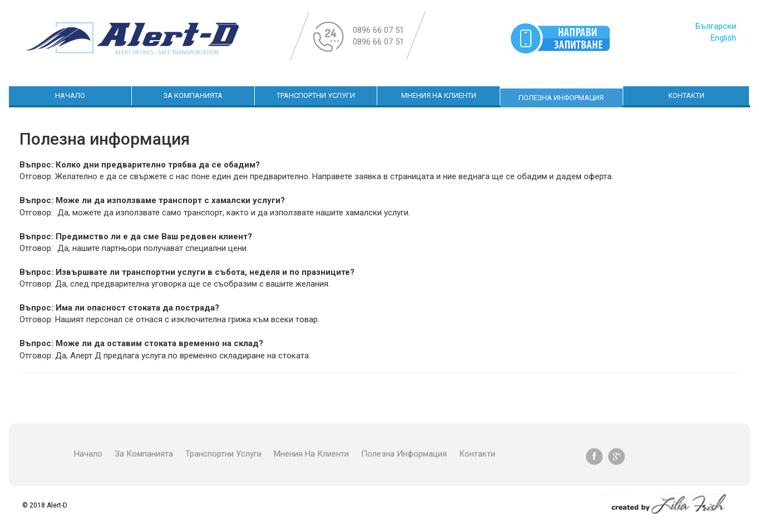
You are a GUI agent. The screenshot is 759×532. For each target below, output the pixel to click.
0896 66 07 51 (378, 30)
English (723, 38)
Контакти (686, 95)
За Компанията (193, 95)
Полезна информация (561, 98)
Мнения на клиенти (439, 95)
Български (716, 26)
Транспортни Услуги (316, 95)
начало (70, 95)
